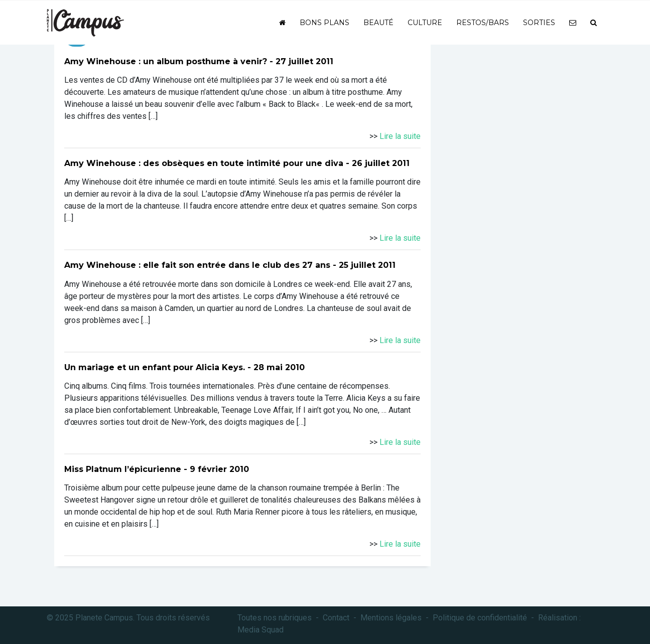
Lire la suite (400, 136)
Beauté (378, 23)
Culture (425, 23)
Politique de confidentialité (480, 618)
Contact (336, 618)
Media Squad (261, 630)
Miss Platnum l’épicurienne (123, 469)
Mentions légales (391, 618)
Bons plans (324, 23)
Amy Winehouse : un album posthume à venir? (166, 61)
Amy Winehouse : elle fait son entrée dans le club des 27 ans (197, 265)
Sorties (539, 23)
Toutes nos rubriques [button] (275, 618)
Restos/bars (483, 23)
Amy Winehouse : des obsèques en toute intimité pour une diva (204, 163)
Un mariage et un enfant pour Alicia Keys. (155, 367)
